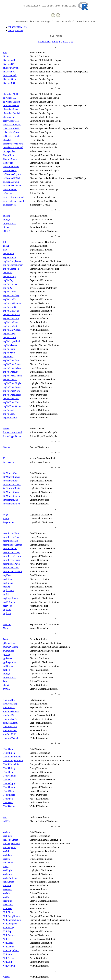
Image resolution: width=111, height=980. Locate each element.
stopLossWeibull (11, 738)
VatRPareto (8, 958)
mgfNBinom (9, 602)
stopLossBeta (9, 700)
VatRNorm (8, 954)
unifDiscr (7, 821)
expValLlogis (9, 334)
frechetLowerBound (12, 432)
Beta (5, 53)
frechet (6, 429)
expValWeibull (10, 418)
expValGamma (10, 284)
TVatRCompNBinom (13, 761)
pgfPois (7, 670)
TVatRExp (8, 772)
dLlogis (7, 220)
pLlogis (7, 674)
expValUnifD (9, 414)
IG (4, 458)
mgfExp (7, 587)
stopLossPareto (10, 730)
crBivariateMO (10, 190)
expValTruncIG (10, 379)
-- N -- (55, 619)
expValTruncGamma (13, 376)
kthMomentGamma (12, 485)
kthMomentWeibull (12, 504)
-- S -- (55, 694)
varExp (6, 859)
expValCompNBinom (13, 265)
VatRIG (7, 939)
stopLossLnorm (10, 723)
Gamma (7, 447)
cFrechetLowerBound (13, 144)
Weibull (7, 977)
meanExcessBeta (11, 533)
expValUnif (8, 410)
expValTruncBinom (12, 364)
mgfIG (6, 594)
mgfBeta (7, 575)
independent (9, 462)
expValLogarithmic (12, 341)
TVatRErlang (9, 768)
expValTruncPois (11, 399)
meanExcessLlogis (12, 552)
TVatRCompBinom (12, 757)
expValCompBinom (12, 261)
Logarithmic (9, 522)
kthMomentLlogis (11, 488)
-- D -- (55, 210)
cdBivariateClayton (12, 125)
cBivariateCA (9, 98)
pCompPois (8, 651)
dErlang (7, 216)
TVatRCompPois (11, 764)
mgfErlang (8, 583)
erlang (6, 246)
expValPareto (9, 353)
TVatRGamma (10, 776)
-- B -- (55, 47)
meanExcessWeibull (12, 571)
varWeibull (8, 905)
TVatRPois (8, 799)
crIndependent (10, 205)
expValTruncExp (11, 372)
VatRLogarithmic (11, 950)
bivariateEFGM (10, 72)
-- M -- (55, 528)
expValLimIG (9, 307)
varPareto (7, 889)
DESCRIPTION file (18, 27)
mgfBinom (8, 579)
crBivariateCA (10, 170)
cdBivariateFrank (11, 132)
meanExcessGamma (12, 545)
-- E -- (55, 236)
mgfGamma (9, 590)
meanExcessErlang (12, 537)
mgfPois (7, 610)
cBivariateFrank (10, 109)
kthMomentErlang (11, 477)
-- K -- (55, 468)
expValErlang (9, 276)
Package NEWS (16, 30)
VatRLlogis (8, 943)
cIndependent (9, 151)
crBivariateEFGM (11, 178)
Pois (5, 681)
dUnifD (7, 231)
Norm (6, 628)
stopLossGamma (11, 711)
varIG (6, 867)
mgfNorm (8, 606)
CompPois (8, 163)
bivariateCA (9, 64)
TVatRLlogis (9, 783)
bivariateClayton (11, 68)
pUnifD (7, 689)
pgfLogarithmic (10, 662)
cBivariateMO (10, 117)
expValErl (8, 273)
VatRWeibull (9, 966)
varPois (7, 893)
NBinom (7, 624)
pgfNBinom (9, 666)
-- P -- (55, 634)
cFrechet (7, 140)
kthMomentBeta (11, 473)
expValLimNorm (11, 318)
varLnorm (8, 874)
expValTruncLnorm (12, 387)
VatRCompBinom (11, 916)
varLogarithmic (10, 878)
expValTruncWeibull (13, 406)
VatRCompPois (10, 924)
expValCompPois (11, 269)
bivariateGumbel (11, 79)
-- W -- (55, 971)
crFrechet (7, 193)
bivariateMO (9, 83)
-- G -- (55, 442)
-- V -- (55, 827)
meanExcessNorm (11, 560)
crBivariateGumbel (12, 186)
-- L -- (55, 509)
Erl (4, 242)
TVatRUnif (8, 802)
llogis (6, 515)
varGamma (8, 863)
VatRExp (7, 931)
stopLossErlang (10, 704)
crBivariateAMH (11, 167)
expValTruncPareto (12, 395)
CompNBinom (10, 159)
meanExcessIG (10, 549)
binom (6, 56)
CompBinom (9, 155)
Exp (5, 250)
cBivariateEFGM (11, 106)
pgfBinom (8, 658)
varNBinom (9, 882)
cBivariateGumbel (11, 113)
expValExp (8, 280)
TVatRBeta (8, 749)
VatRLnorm (9, 947)
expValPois (8, 357)
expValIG (7, 288)
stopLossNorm (10, 727)
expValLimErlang (11, 295)
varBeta (7, 832)
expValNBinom (10, 345)
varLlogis (7, 870)
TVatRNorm (9, 791)
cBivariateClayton (11, 102)
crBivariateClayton (12, 174)
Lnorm (6, 518)
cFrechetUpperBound (13, 147)
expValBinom (9, 257)
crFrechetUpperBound (13, 201)
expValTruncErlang (12, 368)
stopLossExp (9, 707)
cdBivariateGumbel (12, 136)
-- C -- (55, 89)
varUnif (7, 897)
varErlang (8, 855)
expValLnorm (9, 337)
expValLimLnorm (11, 314)
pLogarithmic (9, 677)
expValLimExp (10, 299)
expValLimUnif (10, 326)
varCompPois (9, 847)
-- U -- (55, 812)
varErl (6, 851)
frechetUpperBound (12, 436)
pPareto (7, 685)
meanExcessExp (11, 541)
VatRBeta (7, 908)
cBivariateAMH (10, 94)
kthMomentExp (10, 481)
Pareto (6, 639)
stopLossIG (8, 715)
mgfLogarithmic (11, 598)
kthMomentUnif (11, 500)
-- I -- (55, 453)
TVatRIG (7, 780)
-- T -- (55, 744)
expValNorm (9, 349)
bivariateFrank (10, 75)
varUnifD (7, 901)
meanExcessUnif (11, 568)
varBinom (8, 836)
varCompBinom (10, 840)
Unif (5, 817)
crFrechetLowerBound (14, 197)
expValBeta (8, 253)
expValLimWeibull (12, 330)
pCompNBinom (10, 647)
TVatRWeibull (10, 806)
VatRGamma (9, 935)
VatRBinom (9, 912)
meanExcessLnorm (12, 556)
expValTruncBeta (11, 360)
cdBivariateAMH (11, 121)
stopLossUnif (9, 734)
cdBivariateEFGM (12, 128)
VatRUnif (7, 962)
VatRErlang (8, 928)
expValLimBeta (10, 292)
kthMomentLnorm (12, 492)
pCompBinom (10, 643)
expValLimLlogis (11, 311)
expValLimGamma (12, 303)
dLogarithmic (9, 223)
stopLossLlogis (10, 719)
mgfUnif (7, 613)
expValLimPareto (11, 322)
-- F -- (55, 423)
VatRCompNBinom (12, 920)
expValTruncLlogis (12, 383)
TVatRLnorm (9, 787)
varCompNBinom (11, 844)
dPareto (7, 227)
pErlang (7, 655)
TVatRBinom (9, 753)
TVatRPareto (9, 795)
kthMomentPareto (11, 496)
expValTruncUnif (11, 402)
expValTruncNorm (12, 391)
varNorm (7, 885)
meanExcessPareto (12, 564)
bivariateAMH (10, 60)
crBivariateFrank (11, 182)
